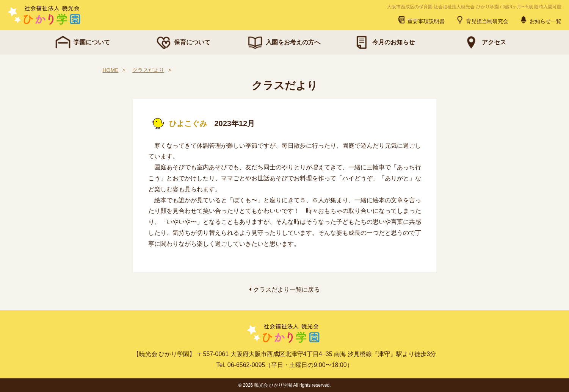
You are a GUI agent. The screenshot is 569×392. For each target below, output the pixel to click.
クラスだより (148, 70)
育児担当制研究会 (482, 20)
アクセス (484, 42)
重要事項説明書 (421, 20)
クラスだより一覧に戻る (284, 290)
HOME (111, 70)
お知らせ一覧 (540, 20)
